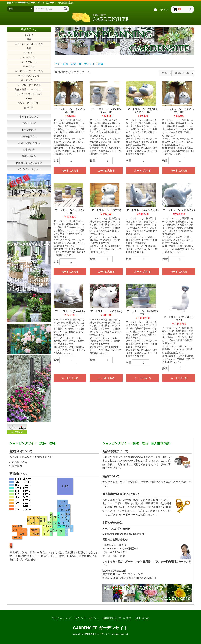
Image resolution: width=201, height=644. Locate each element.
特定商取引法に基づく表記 (117, 618)
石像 (100, 64)
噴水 (29, 39)
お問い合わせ (29, 130)
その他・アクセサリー (29, 103)
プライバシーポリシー (29, 169)
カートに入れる (70, 171)
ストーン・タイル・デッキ (29, 44)
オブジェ (29, 35)
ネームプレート (29, 62)
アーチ (29, 99)
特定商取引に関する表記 (29, 163)
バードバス (29, 67)
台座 (29, 48)
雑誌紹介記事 (29, 156)
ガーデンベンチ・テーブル (29, 71)
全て (57, 64)
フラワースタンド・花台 (29, 94)
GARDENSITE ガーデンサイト (100, 628)
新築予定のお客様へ (29, 143)
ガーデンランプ (29, 80)
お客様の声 (29, 150)
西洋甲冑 (29, 108)
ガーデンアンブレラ (29, 76)
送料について (29, 123)
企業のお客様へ (29, 136)
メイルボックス (29, 57)
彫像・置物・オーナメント (29, 89)
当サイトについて (29, 117)
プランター (29, 53)
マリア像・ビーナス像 (29, 85)
